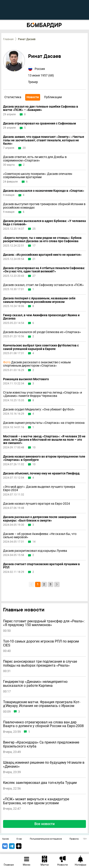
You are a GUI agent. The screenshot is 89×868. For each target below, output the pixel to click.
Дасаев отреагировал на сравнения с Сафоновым (40, 123)
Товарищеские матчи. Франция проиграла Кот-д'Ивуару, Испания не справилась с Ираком (42, 704)
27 (34, 276)
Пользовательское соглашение (46, 839)
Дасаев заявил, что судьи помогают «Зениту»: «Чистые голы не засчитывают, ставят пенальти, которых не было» (44, 140)
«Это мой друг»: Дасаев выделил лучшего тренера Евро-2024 (39, 488)
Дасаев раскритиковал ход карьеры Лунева (35, 551)
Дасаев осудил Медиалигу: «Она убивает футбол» (39, 409)
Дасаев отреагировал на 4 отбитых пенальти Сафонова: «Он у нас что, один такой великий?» (44, 270)
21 (34, 259)
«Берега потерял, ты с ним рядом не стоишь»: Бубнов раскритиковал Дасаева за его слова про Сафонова (42, 240)
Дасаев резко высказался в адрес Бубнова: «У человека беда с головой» (44, 223)
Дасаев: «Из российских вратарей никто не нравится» (42, 255)
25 (34, 229)
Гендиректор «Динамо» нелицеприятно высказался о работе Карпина (35, 684)
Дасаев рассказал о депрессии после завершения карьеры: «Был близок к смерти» (40, 519)
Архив (5, 839)
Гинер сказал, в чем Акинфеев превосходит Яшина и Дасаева (41, 317)
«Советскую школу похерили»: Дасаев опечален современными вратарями (38, 176)
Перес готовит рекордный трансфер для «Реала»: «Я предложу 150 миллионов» (44, 623)
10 (34, 448)
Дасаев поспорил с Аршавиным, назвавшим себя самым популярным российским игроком (39, 300)
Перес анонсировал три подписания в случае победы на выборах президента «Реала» (40, 663)
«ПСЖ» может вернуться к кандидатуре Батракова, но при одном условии (36, 801)
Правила (74, 839)
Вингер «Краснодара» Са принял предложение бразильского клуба (41, 744)
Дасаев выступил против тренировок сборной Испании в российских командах (44, 206)
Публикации (53, 97)
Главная (8, 39)
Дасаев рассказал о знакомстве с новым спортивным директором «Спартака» (37, 364)
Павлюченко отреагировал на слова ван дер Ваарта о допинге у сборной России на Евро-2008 (43, 724)
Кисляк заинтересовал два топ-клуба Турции (40, 783)
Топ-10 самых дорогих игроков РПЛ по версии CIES (41, 643)
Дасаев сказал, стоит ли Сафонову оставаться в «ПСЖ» (43, 285)
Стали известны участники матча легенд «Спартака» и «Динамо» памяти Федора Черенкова (43, 394)
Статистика (13, 97)
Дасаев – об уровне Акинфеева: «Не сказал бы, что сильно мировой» (40, 536)
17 (34, 246)
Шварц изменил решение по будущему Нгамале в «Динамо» (44, 764)
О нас (19, 839)
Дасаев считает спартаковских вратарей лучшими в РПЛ (41, 566)
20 (24, 148)
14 (34, 542)
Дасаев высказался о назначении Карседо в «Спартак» (44, 191)
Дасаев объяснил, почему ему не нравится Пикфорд (41, 473)
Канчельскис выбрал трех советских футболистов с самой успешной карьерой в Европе (41, 347)
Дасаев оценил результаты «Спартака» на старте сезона (44, 423)
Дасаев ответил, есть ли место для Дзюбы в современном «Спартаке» (35, 159)
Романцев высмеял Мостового (26, 379)
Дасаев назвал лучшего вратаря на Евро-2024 (36, 504)
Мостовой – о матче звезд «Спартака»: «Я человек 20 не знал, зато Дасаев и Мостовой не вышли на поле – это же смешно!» (44, 440)
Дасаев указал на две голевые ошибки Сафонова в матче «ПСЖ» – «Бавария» (41, 108)
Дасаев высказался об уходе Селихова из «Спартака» (42, 332)
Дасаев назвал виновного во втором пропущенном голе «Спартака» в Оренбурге (44, 458)
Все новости (44, 824)
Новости (33, 97)
